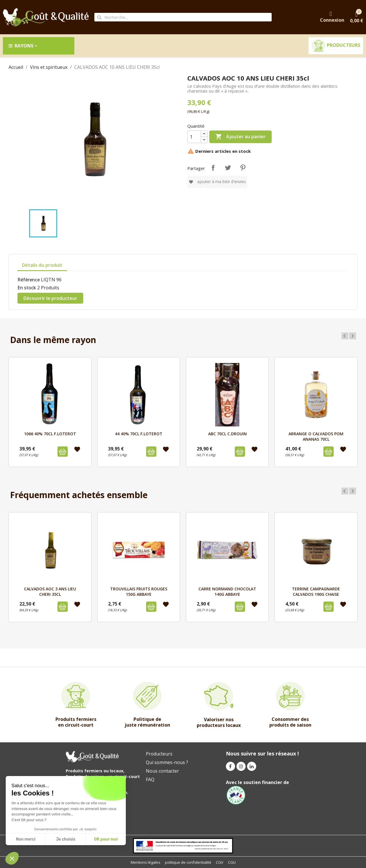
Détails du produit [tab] (42, 265)
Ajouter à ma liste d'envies (217, 182)
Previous (345, 336)
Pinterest (243, 168)
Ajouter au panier (240, 137)
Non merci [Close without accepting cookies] (25, 839)
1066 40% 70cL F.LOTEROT (50, 434)
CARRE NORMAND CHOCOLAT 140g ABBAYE (227, 591)
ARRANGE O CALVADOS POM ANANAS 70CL (316, 436)
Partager (213, 168)
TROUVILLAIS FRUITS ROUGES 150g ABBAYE (139, 591)
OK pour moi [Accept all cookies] (106, 839)
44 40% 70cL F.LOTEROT (139, 434)
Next (353, 336)
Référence (29, 280)
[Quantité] (194, 137)
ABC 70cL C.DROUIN (227, 434)
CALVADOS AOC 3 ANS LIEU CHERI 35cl (50, 591)
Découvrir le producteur (50, 298)
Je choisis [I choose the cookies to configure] (66, 839)
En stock (27, 288)
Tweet (228, 168)
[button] (12, 858)
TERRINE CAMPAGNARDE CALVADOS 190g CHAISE (316, 591)
